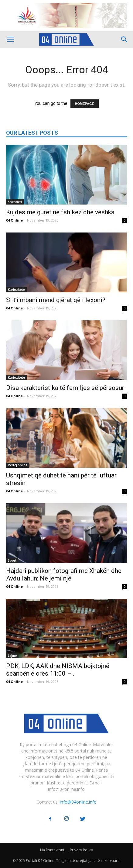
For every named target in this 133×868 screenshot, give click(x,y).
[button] (124, 40)
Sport (12, 560)
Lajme (12, 656)
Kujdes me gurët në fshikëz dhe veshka (60, 212)
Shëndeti (15, 202)
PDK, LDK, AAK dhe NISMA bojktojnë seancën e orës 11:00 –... (58, 670)
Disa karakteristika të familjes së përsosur (65, 388)
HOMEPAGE (85, 104)
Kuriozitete (16, 290)
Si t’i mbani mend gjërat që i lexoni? (56, 300)
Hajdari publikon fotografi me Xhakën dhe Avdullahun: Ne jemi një (64, 575)
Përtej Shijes (18, 465)
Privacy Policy (81, 850)
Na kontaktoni (52, 850)
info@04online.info (78, 802)
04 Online (14, 220)
